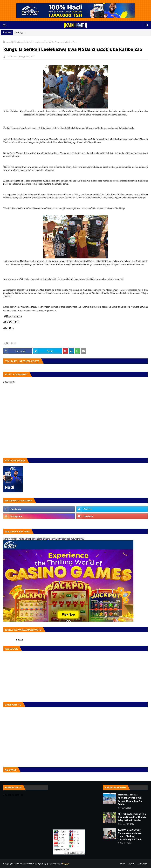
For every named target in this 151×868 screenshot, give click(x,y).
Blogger (66, 864)
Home (6, 42)
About (132, 864)
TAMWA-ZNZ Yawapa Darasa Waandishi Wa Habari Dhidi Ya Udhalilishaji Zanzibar (130, 835)
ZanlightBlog (41, 864)
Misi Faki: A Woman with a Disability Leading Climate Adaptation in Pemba (132, 817)
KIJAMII (14, 42)
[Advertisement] (75, 805)
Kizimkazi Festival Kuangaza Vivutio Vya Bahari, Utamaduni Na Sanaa (130, 799)
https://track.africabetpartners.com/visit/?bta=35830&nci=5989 (51, 539)
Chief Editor (11, 57)
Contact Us (143, 864)
